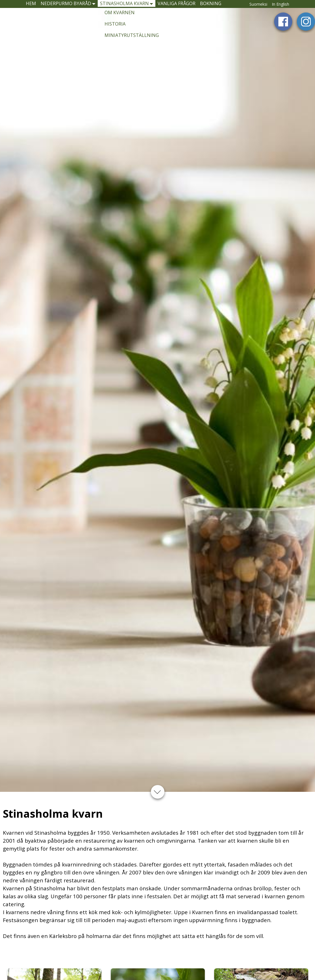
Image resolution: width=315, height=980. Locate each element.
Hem (16, 6)
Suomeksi (278, 7)
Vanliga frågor (200, 6)
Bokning (245, 6)
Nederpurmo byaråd (62, 6)
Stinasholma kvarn (135, 6)
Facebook (283, 27)
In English (300, 7)
